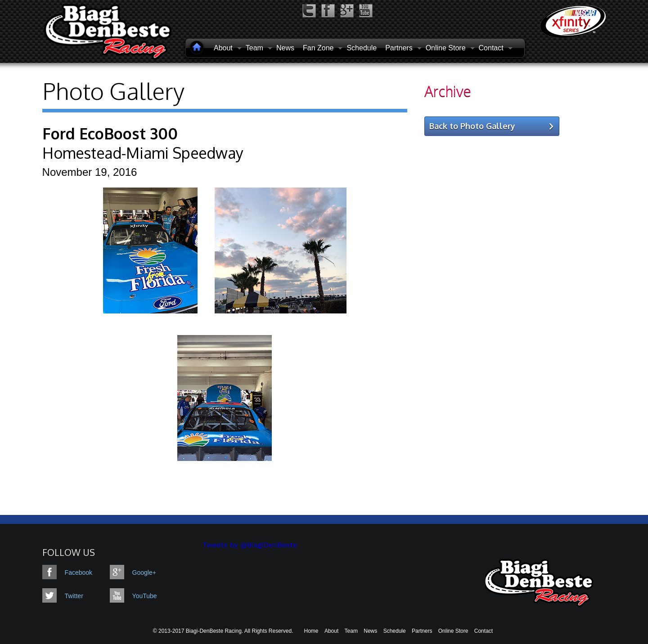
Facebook (79, 572)
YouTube (139, 596)
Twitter (74, 596)
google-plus (347, 11)
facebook (328, 11)
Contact (484, 631)
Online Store (453, 631)
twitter (309, 11)
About (331, 631)
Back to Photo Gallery (472, 126)
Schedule (362, 48)
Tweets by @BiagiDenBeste (250, 545)
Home (311, 631)
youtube (366, 11)
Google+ (139, 572)
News (285, 48)
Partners (422, 631)
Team (351, 631)
